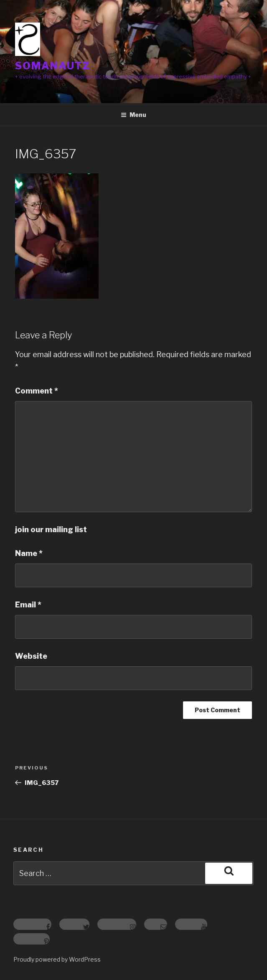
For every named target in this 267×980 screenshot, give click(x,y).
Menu (133, 115)
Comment (37, 391)
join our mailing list (51, 529)
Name (29, 553)
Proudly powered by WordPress (57, 959)
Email (28, 605)
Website (31, 656)
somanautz (53, 66)
